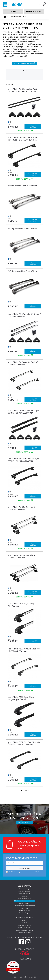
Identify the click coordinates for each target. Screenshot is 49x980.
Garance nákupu (25, 889)
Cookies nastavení (24, 933)
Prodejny (24, 896)
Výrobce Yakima (25, 910)
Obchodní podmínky (25, 891)
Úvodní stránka (5, 17)
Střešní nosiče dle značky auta (25, 901)
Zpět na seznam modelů (25, 63)
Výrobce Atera (25, 908)
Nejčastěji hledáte (24, 898)
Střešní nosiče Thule (24, 928)
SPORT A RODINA (34, 12)
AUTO (13, 12)
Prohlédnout (25, 822)
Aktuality (25, 921)
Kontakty (25, 923)
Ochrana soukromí (24, 925)
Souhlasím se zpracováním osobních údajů (23, 872)
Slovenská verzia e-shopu (24, 930)
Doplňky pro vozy (25, 903)
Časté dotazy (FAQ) (24, 894)
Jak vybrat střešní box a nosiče (24, 906)
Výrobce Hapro (24, 913)
